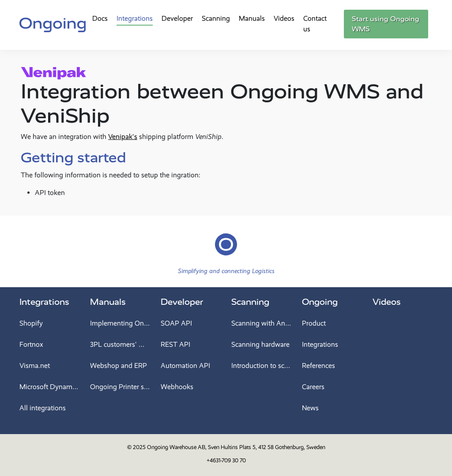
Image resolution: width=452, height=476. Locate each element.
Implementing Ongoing (120, 323)
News (310, 408)
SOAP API (176, 323)
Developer (177, 18)
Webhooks (177, 387)
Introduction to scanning (261, 365)
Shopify (31, 323)
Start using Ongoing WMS (386, 24)
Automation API (185, 365)
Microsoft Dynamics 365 (49, 387)
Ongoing (320, 302)
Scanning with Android (261, 323)
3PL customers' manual (120, 344)
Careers (313, 387)
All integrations (43, 408)
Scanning (216, 18)
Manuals (252, 18)
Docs (100, 18)
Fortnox (31, 344)
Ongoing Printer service (120, 387)
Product (314, 323)
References (318, 365)
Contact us (315, 24)
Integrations (135, 18)
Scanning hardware (260, 344)
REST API (175, 344)
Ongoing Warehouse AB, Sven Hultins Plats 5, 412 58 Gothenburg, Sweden (236, 447)
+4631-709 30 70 (226, 460)
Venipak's (123, 137)
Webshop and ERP (119, 365)
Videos (284, 18)
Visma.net (35, 365)
